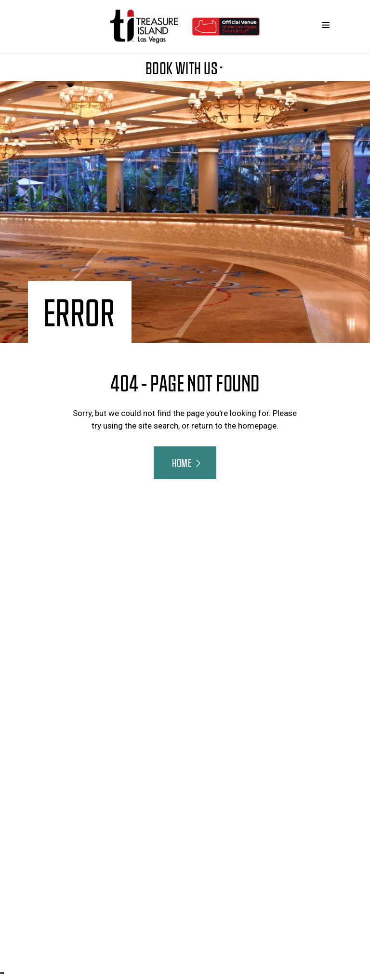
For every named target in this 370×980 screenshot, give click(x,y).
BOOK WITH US (185, 67)
